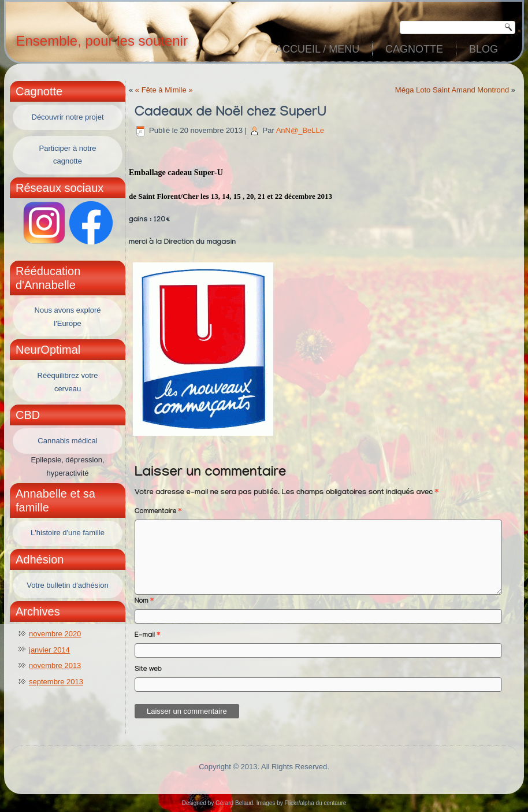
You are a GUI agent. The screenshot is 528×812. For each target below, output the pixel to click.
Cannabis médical (67, 441)
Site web (148, 670)
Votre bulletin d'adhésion (67, 585)
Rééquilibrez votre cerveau (68, 382)
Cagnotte (414, 49)
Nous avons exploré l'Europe (68, 317)
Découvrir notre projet (68, 117)
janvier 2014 (49, 650)
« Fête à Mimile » (164, 90)
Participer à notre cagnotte (68, 155)
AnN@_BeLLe (300, 130)
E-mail (147, 636)
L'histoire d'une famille (68, 533)
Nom (144, 602)
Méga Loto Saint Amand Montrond (452, 90)
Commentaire (158, 512)
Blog (484, 49)
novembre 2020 (55, 634)
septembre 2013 (56, 682)
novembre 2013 (55, 665)
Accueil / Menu (317, 49)
